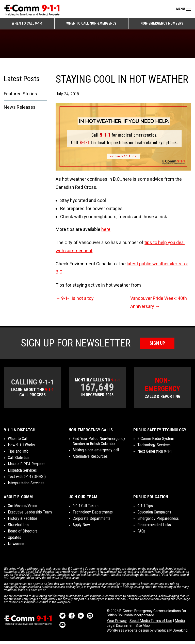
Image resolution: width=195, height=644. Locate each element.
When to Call (18, 442)
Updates (14, 540)
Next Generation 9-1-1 (155, 454)
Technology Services (154, 448)
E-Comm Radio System (156, 442)
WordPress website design (128, 633)
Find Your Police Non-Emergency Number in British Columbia (99, 444)
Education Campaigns (154, 515)
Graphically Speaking (171, 633)
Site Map (143, 629)
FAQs (141, 534)
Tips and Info (18, 454)
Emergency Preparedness (158, 521)
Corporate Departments (92, 521)
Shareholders (18, 528)
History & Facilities (23, 521)
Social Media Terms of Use (151, 623)
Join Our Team (83, 500)
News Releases (20, 110)
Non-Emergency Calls (91, 433)
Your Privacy (117, 623)
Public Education (151, 500)
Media (180, 623)
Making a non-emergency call (96, 453)
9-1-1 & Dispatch (20, 433)
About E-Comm (18, 500)
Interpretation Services (26, 486)
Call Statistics (19, 461)
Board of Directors (23, 534)
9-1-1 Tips (145, 509)
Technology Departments (93, 515)
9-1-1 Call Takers (86, 509)
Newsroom (17, 547)
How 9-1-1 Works (21, 448)
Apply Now (81, 528)
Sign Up (157, 346)
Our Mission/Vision (22, 509)
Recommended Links (154, 528)
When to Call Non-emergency (91, 23)
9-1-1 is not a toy (75, 301)
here (106, 232)
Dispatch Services (22, 473)
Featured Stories (20, 97)
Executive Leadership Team (30, 515)
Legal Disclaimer (120, 629)
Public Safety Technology (160, 433)
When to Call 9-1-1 (27, 23)
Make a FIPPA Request (26, 467)
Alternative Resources (90, 459)
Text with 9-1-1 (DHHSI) (27, 480)
